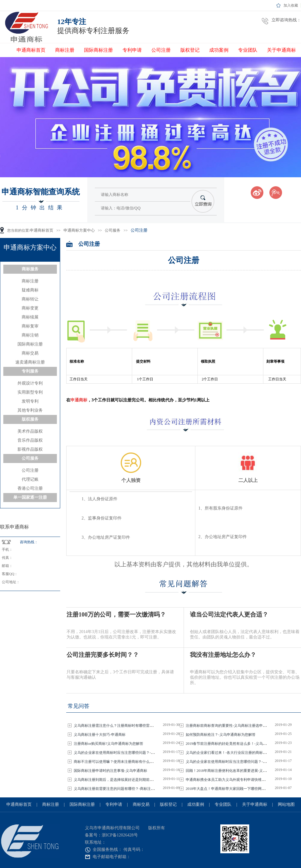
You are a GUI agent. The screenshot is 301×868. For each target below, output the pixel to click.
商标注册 (65, 50)
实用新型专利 (30, 392)
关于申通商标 (281, 50)
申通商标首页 (31, 50)
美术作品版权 (30, 431)
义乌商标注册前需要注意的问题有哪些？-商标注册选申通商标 (124, 789)
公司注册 (161, 50)
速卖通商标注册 (30, 362)
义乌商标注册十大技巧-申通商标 (100, 735)
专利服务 (30, 371)
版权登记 (190, 50)
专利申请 (132, 50)
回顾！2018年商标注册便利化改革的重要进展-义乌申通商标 (234, 771)
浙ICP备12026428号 (120, 835)
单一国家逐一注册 (30, 497)
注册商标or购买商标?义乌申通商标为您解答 (109, 744)
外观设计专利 (30, 383)
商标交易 (30, 353)
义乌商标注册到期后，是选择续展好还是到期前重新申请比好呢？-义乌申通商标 (138, 780)
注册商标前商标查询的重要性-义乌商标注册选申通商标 (230, 726)
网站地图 (286, 804)
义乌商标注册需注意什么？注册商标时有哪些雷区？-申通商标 (124, 726)
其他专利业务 (30, 410)
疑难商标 (30, 290)
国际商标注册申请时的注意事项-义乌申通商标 (111, 771)
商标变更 (30, 308)
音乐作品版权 (30, 440)
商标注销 (30, 335)
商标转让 (30, 299)
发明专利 (30, 401)
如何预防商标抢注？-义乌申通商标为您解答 (221, 735)
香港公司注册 (30, 488)
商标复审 (30, 326)
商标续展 (30, 317)
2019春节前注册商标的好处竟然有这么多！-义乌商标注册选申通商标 (241, 744)
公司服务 (113, 230)
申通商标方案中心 (79, 230)
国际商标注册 (98, 50)
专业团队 (248, 50)
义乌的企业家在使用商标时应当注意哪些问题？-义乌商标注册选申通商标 (133, 753)
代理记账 (30, 479)
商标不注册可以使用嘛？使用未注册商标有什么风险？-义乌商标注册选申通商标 (138, 762)
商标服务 (30, 269)
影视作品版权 (30, 449)
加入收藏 (291, 5)
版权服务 (30, 419)
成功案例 (219, 50)
